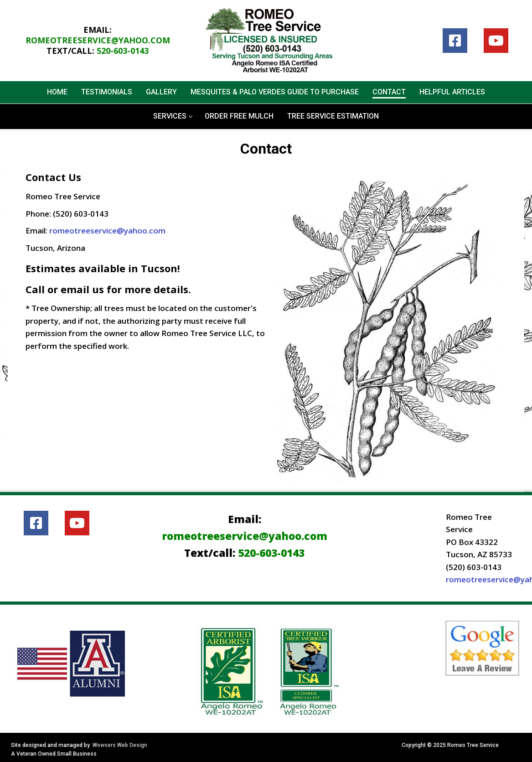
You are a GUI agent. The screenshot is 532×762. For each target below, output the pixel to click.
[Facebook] (455, 41)
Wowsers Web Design (120, 745)
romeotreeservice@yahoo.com (98, 40)
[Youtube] (496, 41)
